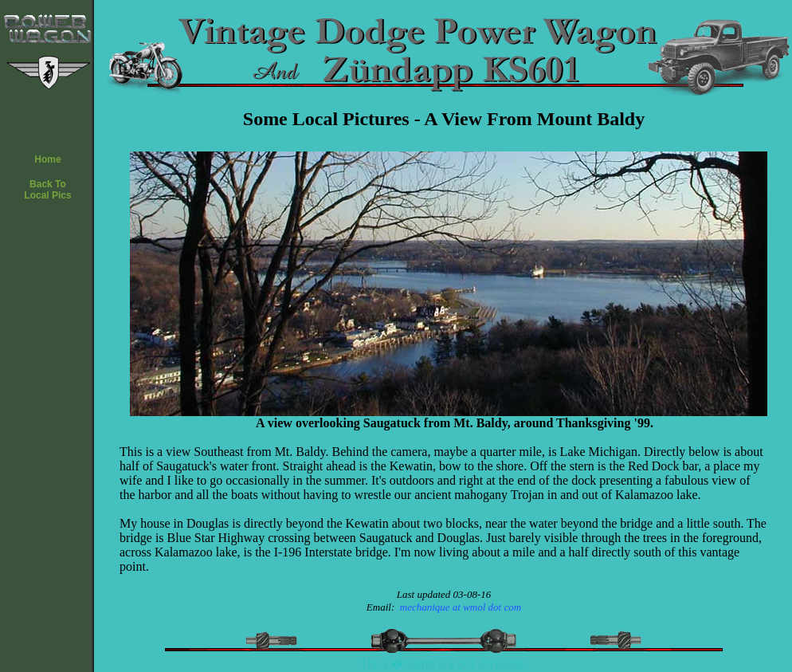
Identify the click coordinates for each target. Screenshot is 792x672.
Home (47, 159)
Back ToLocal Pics (47, 190)
